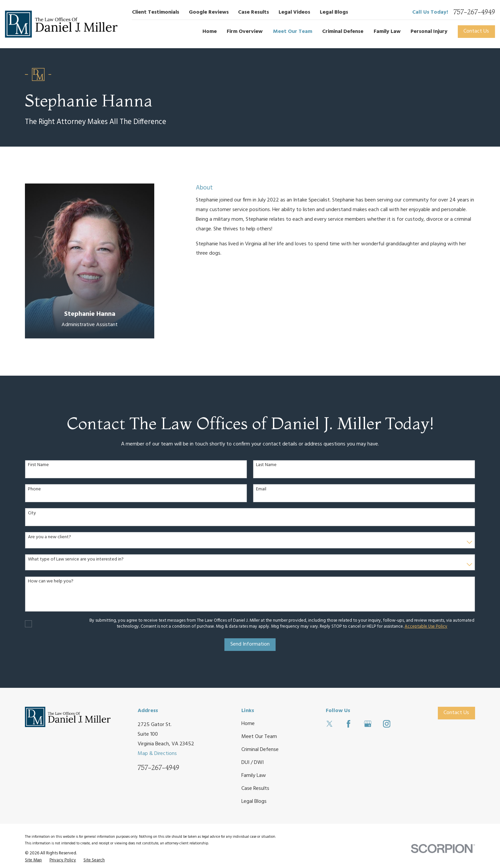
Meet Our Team (259, 737)
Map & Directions (157, 754)
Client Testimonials (156, 12)
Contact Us (476, 31)
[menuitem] (33, 861)
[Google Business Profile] (368, 724)
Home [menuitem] (210, 32)
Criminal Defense (260, 750)
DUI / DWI (252, 763)
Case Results (253, 12)
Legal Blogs (334, 12)
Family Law (254, 776)
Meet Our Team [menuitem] (293, 32)
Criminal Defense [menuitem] (343, 32)
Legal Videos (294, 12)
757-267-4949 (474, 12)
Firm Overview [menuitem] (245, 32)
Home (248, 724)
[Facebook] (348, 724)
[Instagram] (387, 724)
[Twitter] (329, 724)
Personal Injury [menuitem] (429, 32)
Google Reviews (209, 12)
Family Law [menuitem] (387, 32)
